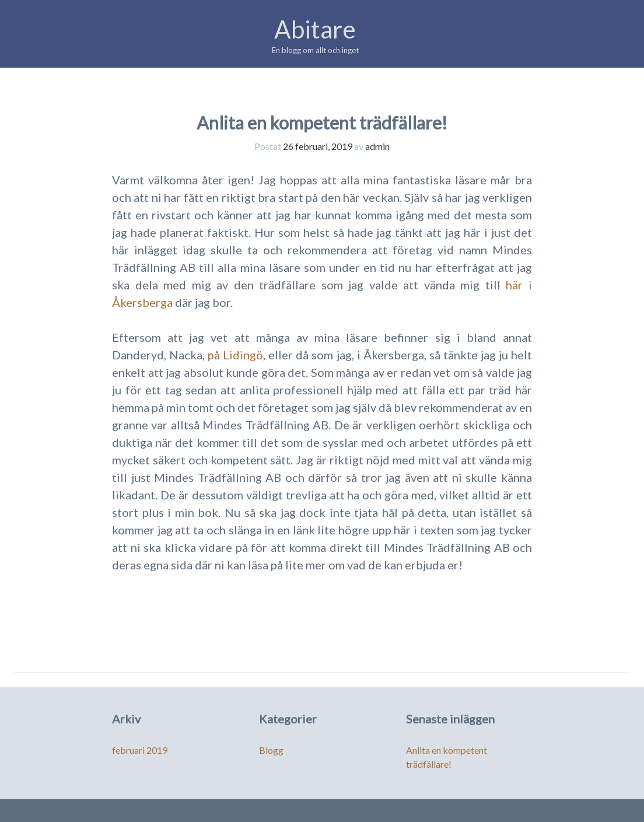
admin (377, 146)
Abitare (315, 29)
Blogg (271, 750)
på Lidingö (235, 355)
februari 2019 (140, 750)
